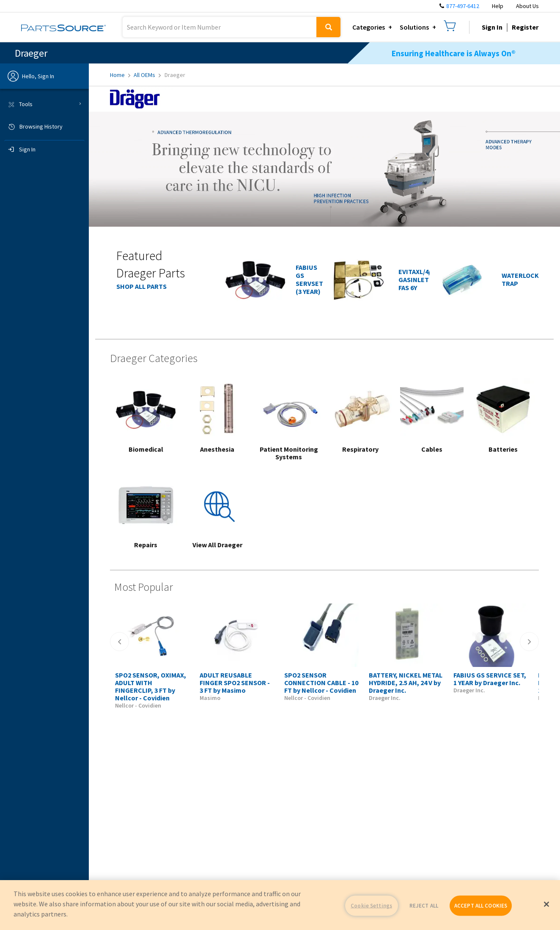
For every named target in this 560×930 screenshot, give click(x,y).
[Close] (546, 904)
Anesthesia (217, 449)
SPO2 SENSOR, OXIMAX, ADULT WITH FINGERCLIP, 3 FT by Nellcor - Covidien (151, 686)
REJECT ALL (424, 906)
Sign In (492, 27)
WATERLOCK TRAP (520, 279)
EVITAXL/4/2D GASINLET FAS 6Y (418, 280)
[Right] (529, 642)
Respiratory (360, 449)
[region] (280, 905)
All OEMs (147, 75)
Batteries (503, 449)
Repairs (146, 545)
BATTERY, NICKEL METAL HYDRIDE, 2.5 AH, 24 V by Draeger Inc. (406, 683)
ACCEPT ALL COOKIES (481, 906)
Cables (432, 449)
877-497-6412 (463, 6)
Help (498, 6)
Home (120, 75)
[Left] (119, 642)
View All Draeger (217, 545)
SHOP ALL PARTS (141, 286)
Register (525, 27)
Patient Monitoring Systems (289, 453)
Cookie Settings (371, 906)
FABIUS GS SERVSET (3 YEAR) (309, 279)
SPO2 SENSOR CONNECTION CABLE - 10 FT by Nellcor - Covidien (321, 683)
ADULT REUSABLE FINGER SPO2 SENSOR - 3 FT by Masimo (235, 683)
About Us (527, 6)
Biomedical (146, 449)
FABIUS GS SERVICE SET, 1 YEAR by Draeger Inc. (490, 679)
